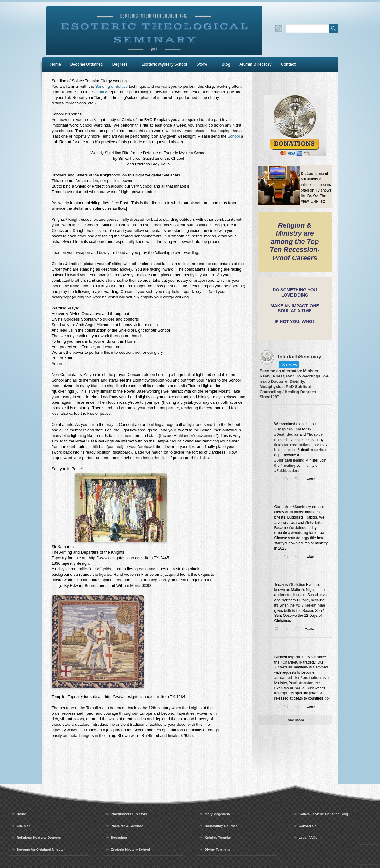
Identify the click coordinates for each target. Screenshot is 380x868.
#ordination (300, 445)
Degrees (120, 64)
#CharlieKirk (292, 662)
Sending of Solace (111, 86)
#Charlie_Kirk (302, 688)
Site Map (24, 826)
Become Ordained (86, 64)
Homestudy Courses (221, 826)
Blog (226, 64)
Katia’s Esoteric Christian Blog (323, 814)
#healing (288, 466)
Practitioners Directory (129, 814)
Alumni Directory (256, 64)
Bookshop (119, 838)
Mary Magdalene (218, 814)
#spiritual (320, 450)
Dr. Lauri (308, 174)
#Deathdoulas (287, 434)
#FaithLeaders (287, 471)
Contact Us (308, 826)
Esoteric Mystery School (164, 64)
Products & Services (127, 826)
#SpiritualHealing (290, 460)
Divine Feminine (218, 850)
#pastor (306, 683)
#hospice (315, 434)
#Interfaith (314, 523)
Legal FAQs (308, 838)
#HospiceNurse (288, 429)
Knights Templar (218, 838)
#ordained (298, 528)
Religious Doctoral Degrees (39, 838)
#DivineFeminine (310, 605)
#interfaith (283, 667)
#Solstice (297, 585)
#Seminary (302, 507)
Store (202, 64)
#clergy (303, 538)
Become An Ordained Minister (41, 850)
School (98, 92)
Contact (288, 64)
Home (56, 64)
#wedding (300, 533)
